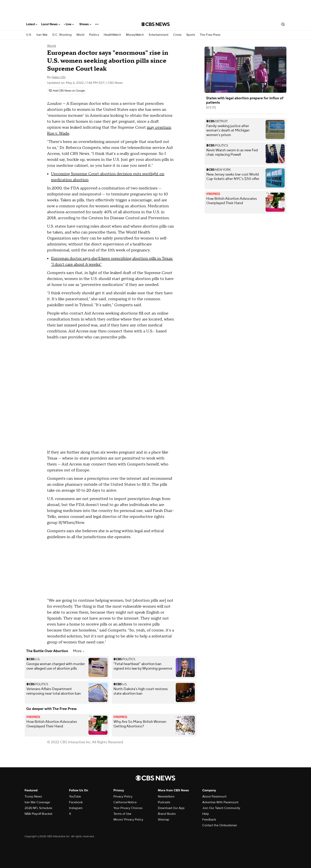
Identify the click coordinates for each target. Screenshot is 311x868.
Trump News (33, 797)
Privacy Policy (123, 797)
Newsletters (166, 797)
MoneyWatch (135, 35)
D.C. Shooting (62, 35)
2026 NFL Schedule (38, 808)
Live (70, 24)
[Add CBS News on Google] (67, 91)
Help (206, 814)
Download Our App (171, 808)
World (80, 35)
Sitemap (164, 820)
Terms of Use (122, 814)
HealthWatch (112, 35)
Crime (177, 35)
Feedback (209, 820)
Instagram (76, 808)
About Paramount (214, 797)
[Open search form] (283, 24)
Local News (51, 24)
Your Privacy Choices (128, 808)
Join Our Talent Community (221, 808)
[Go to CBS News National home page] (155, 24)
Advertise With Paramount (220, 802)
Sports (191, 35)
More (78, 651)
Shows (85, 24)
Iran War (42, 35)
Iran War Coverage (37, 802)
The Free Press (210, 35)
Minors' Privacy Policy (128, 820)
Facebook (76, 802)
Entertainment (159, 35)
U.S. (29, 35)
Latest (32, 24)
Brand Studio (167, 814)
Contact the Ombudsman (220, 825)
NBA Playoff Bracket (38, 814)
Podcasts (164, 802)
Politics (94, 35)
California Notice (125, 802)
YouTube (75, 797)
